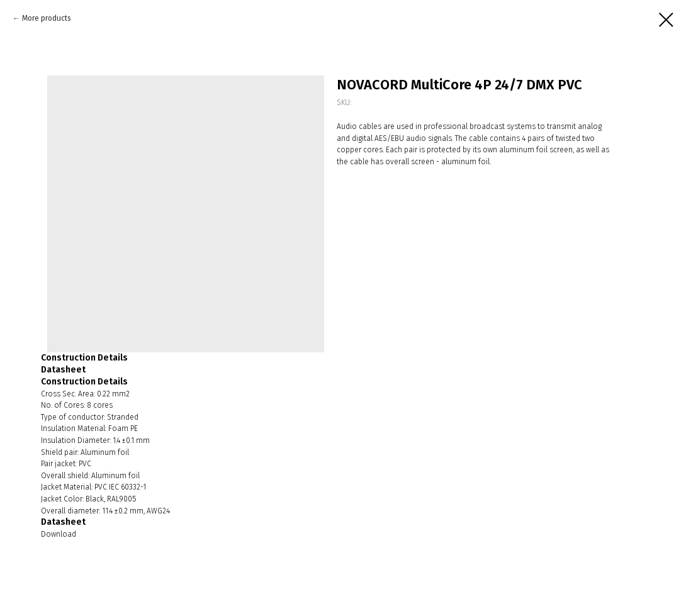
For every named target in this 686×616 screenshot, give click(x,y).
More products (47, 18)
